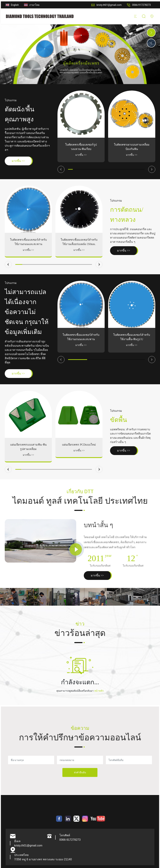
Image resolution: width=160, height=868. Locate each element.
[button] (151, 33)
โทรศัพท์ (65, 835)
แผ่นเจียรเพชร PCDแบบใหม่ (79, 445)
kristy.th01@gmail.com (109, 5)
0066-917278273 (141, 5)
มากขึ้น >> (81, 155)
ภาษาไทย (34, 5)
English (15, 5)
